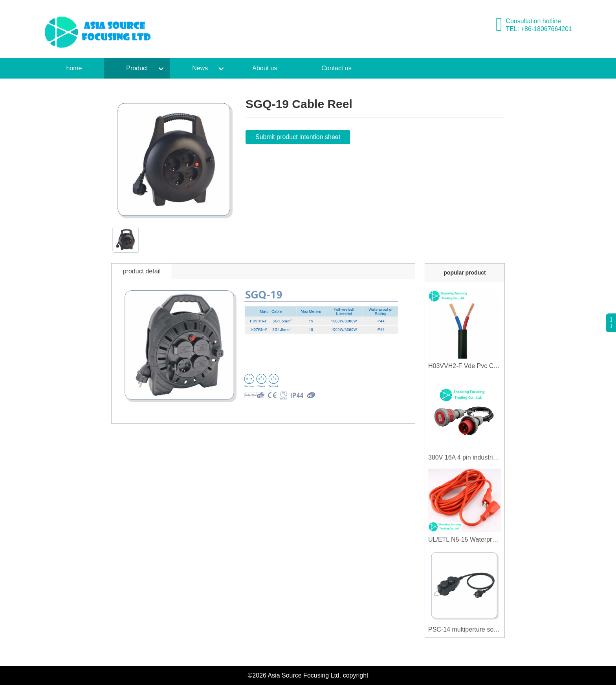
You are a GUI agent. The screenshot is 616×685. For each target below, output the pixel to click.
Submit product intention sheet (298, 137)
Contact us (336, 68)
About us (265, 68)
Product (137, 68)
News (200, 68)
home (74, 68)
